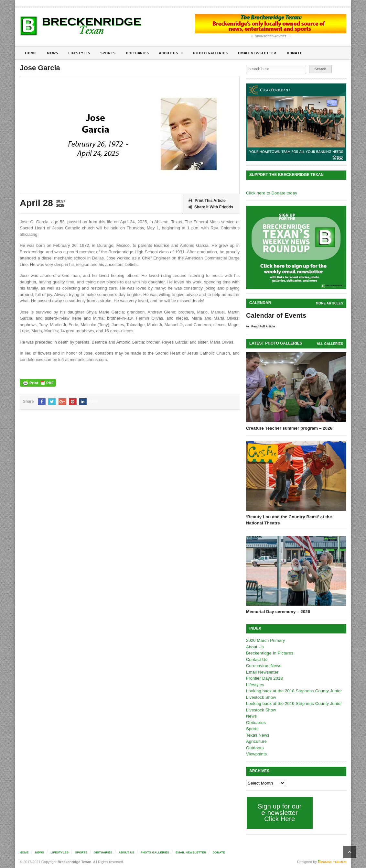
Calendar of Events (275, 315)
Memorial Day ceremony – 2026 (277, 611)
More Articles (330, 303)
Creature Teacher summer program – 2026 (288, 428)
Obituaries (145, 53)
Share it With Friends (211, 207)
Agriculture (256, 741)
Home (31, 53)
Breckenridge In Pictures (269, 653)
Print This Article (207, 201)
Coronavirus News (263, 665)
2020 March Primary (265, 640)
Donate (314, 53)
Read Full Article (263, 326)
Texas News (257, 735)
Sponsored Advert (271, 37)
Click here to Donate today (271, 193)
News (54, 53)
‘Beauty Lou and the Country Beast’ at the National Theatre (288, 519)
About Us (181, 54)
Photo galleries (223, 53)
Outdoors (255, 747)
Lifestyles (83, 53)
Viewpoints (256, 754)
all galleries (330, 343)
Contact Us (256, 659)
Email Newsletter (274, 53)
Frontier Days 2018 (264, 678)
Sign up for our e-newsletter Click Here (279, 812)
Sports (114, 53)
